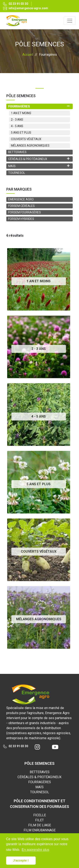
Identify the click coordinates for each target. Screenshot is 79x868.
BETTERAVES (17, 152)
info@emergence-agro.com (26, 8)
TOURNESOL (17, 173)
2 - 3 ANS (17, 120)
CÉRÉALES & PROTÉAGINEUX (39, 777)
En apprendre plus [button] (35, 850)
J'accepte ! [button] (21, 860)
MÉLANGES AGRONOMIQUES (30, 146)
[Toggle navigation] (70, 21)
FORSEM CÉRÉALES (21, 206)
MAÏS (39, 787)
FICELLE (40, 815)
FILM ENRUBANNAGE (40, 830)
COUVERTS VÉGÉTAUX (26, 139)
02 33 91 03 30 (16, 4)
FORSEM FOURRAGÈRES (25, 212)
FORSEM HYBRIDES (21, 219)
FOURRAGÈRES (40, 782)
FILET (39, 820)
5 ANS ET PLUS (21, 133)
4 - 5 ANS (17, 126)
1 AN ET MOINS (21, 113)
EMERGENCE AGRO (21, 199)
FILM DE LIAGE (40, 825)
